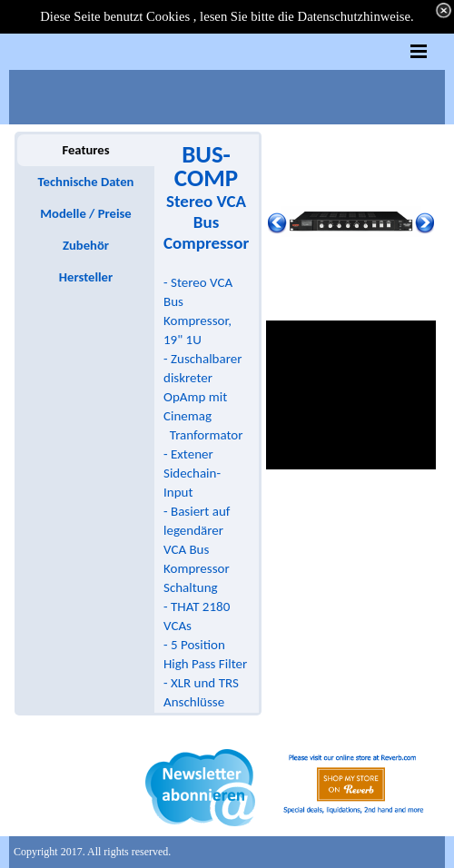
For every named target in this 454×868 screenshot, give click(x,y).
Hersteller (86, 277)
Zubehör (86, 245)
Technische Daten (86, 182)
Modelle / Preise (85, 213)
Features (85, 150)
